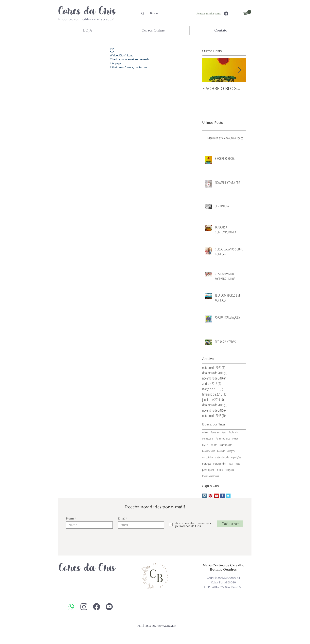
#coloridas (234, 432)
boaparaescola (209, 451)
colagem (231, 451)
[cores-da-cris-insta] (84, 607)
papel (238, 464)
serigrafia (230, 470)
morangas (207, 464)
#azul (224, 432)
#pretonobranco (223, 438)
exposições (236, 457)
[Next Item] (239, 70)
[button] (247, 13)
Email (122, 519)
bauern (214, 445)
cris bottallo (207, 457)
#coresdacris (208, 438)
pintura (220, 470)
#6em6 (205, 432)
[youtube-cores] (109, 607)
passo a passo (208, 470)
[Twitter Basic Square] (228, 496)
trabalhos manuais (210, 476)
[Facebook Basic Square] (222, 496)
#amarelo (215, 432)
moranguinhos (220, 464)
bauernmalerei (226, 445)
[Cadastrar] (230, 524)
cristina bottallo (222, 457)
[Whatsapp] (71, 607)
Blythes (205, 445)
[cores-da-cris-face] (97, 607)
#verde (235, 438)
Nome (70, 519)
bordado (221, 451)
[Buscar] (154, 13)
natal (231, 464)
